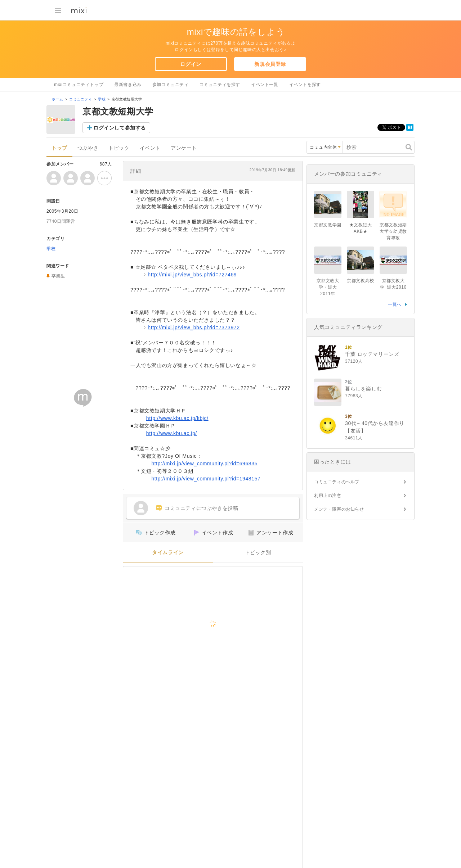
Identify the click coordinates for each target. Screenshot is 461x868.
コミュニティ (81, 99)
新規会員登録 (270, 64)
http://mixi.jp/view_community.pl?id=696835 (204, 464)
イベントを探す (305, 85)
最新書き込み (128, 85)
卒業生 (58, 276)
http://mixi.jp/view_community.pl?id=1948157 (206, 479)
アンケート (184, 148)
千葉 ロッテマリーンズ (372, 354)
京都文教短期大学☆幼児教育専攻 (393, 231)
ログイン (191, 64)
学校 (102, 99)
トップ (59, 148)
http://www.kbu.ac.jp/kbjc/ (177, 418)
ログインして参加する (120, 128)
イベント (150, 148)
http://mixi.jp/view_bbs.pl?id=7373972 (194, 327)
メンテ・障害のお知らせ (339, 509)
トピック (119, 148)
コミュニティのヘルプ (337, 482)
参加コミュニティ (171, 85)
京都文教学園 (328, 225)
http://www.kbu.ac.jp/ (172, 433)
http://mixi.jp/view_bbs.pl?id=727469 (192, 275)
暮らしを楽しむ (363, 389)
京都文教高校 (361, 281)
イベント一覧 (265, 85)
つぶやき (88, 148)
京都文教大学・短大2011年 (328, 287)
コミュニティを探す (220, 85)
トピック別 (258, 553)
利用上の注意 (328, 496)
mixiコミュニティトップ (79, 85)
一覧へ (395, 304)
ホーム (58, 99)
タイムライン (168, 553)
